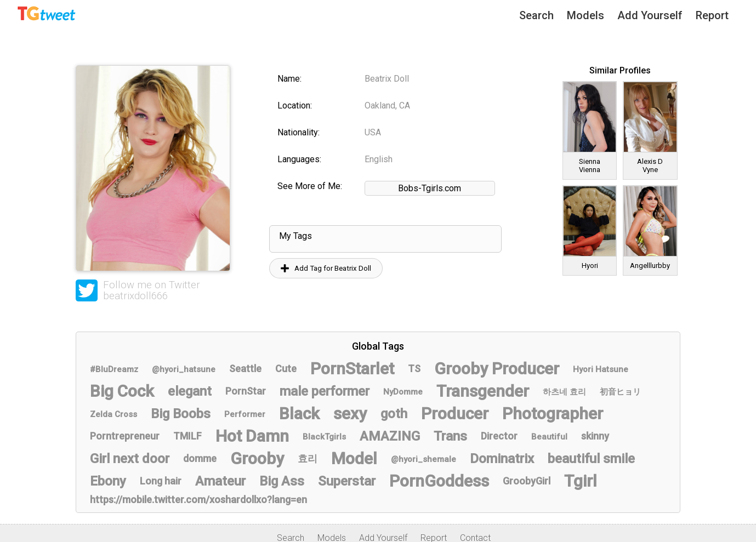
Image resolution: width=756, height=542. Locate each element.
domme (200, 458)
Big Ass (282, 481)
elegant (190, 391)
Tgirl (581, 481)
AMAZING (390, 436)
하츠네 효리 (564, 392)
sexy (350, 413)
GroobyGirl (527, 481)
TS (414, 369)
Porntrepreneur (125, 436)
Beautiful (549, 437)
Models (586, 15)
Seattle (245, 369)
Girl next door (130, 459)
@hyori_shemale (424, 459)
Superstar (347, 481)
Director (499, 436)
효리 (308, 458)
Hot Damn (252, 436)
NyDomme (403, 392)
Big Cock (122, 391)
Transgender (483, 391)
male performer (325, 391)
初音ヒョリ (620, 392)
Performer (245, 414)
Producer (455, 413)
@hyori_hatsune (184, 369)
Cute (286, 369)
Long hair (161, 481)
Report (712, 15)
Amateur (220, 481)
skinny (595, 436)
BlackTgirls (324, 437)
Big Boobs (181, 414)
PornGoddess (439, 481)
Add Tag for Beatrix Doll (326, 268)
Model (354, 458)
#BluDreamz (114, 369)
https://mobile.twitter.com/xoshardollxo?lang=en (198, 500)
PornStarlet (352, 369)
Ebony (108, 481)
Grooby (257, 458)
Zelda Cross (113, 414)
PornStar (246, 391)
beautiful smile (591, 459)
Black (299, 413)
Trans (450, 436)
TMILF (187, 436)
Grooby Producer (497, 369)
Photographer (553, 413)
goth (394, 414)
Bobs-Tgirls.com (430, 188)
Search (536, 15)
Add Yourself (650, 15)
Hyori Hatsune (601, 369)
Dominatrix (502, 459)
